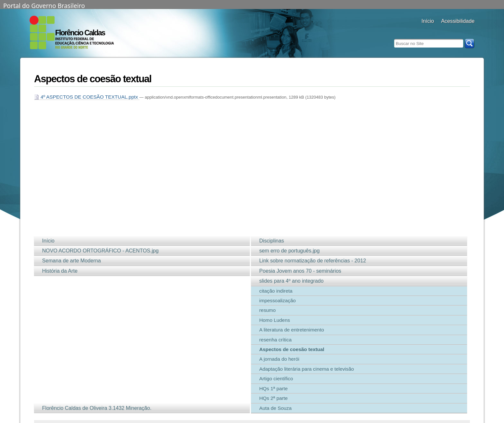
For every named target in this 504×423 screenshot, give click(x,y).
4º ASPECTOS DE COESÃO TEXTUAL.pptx (87, 97)
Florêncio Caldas (80, 33)
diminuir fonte (469, 30)
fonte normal (461, 30)
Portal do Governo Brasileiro (44, 5)
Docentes (428, 30)
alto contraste (445, 30)
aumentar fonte (453, 30)
